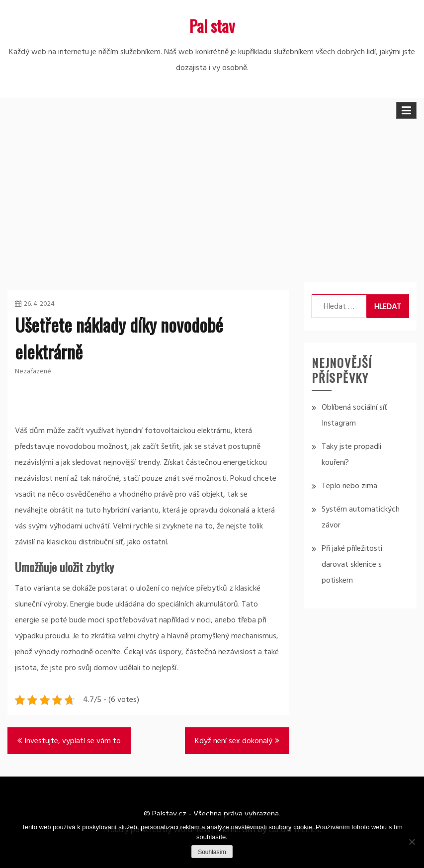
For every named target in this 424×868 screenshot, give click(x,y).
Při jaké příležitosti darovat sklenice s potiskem (352, 565)
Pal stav (212, 26)
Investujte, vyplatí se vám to (73, 741)
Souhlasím (212, 852)
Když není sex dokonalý (234, 741)
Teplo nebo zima (349, 486)
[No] (412, 842)
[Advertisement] (212, 197)
